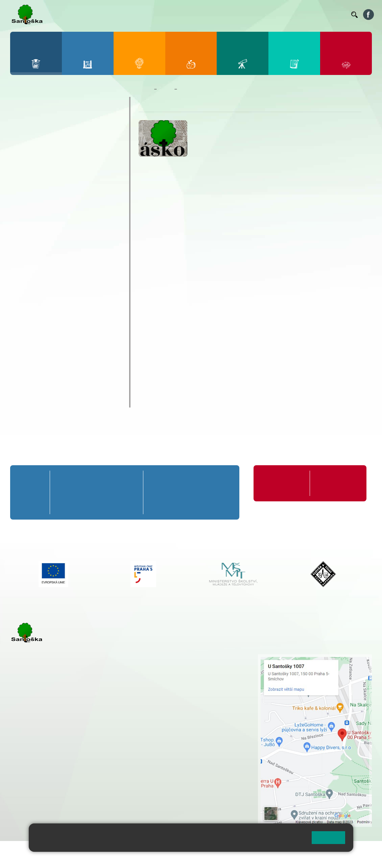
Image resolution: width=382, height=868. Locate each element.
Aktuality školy (38, 130)
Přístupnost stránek (204, 850)
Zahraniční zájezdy (43, 284)
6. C (157, 505)
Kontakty (336, 15)
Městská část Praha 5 (33, 801)
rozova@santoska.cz (47, 781)
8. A (201, 480)
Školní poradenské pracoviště (60, 348)
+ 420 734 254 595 (219, 700)
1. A (62, 480)
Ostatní (29, 215)
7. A (179, 480)
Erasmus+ (30, 335)
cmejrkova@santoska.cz (51, 746)
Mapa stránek (136, 850)
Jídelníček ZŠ (196, 14)
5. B (132, 492)
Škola (165, 89)
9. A (223, 480)
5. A (132, 480)
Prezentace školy (41, 226)
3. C (97, 505)
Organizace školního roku (277, 483)
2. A (79, 480)
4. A (114, 480)
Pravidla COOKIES (31, 858)
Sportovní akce (39, 238)
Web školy (360, 850)
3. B (97, 492)
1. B (62, 492)
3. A (97, 480)
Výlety (28, 261)
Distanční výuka (40, 192)
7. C (179, 505)
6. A (157, 480)
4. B (114, 492)
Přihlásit (167, 850)
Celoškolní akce (40, 180)
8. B (201, 492)
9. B (223, 492)
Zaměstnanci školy (44, 116)
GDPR (24, 374)
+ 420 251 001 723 (40, 739)
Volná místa (306, 14)
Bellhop (172, 15)
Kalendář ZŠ (34, 143)
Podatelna (284, 15)
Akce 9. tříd (34, 168)
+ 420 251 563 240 (40, 773)
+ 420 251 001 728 (186, 665)
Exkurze (30, 203)
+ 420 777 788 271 (81, 739)
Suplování (257, 15)
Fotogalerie (32, 156)
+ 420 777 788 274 (184, 672)
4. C (114, 505)
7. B (179, 492)
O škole (27, 103)
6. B (157, 492)
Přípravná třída (31, 483)
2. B (79, 492)
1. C (61, 505)
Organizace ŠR (227, 14)
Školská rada (35, 361)
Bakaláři (149, 15)
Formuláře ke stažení (330, 483)
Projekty (28, 322)
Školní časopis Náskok (50, 309)
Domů (145, 89)
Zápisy (29, 296)
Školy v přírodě (38, 250)
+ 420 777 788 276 (81, 773)
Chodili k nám (36, 401)
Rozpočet (30, 388)
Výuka (28, 273)
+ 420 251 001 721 (187, 658)
